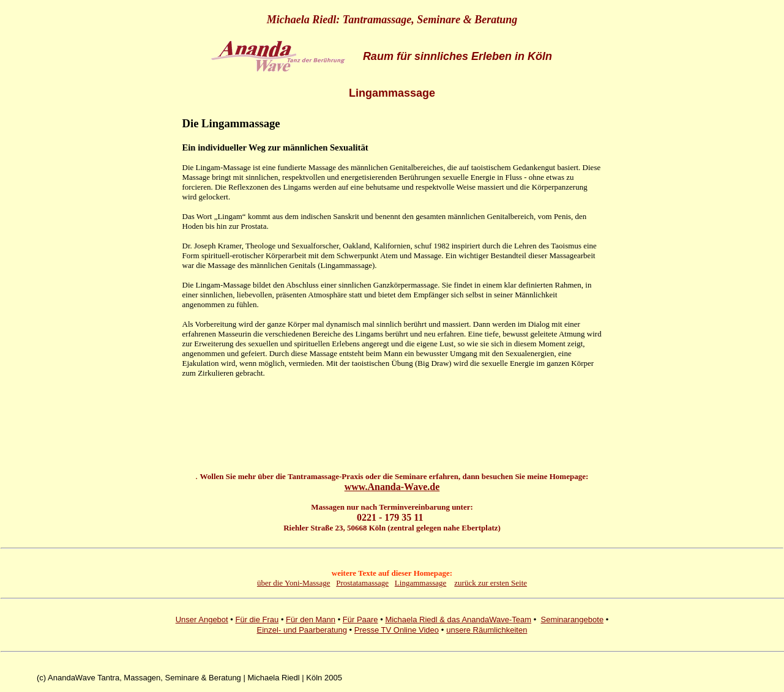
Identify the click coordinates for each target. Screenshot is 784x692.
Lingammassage (420, 583)
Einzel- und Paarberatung (302, 630)
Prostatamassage (362, 583)
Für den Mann (311, 619)
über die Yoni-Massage (294, 583)
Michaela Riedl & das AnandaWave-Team (458, 619)
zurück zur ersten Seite (491, 583)
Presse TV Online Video (397, 630)
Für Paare (360, 619)
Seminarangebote (572, 619)
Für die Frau (257, 619)
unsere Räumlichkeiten (487, 630)
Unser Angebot (202, 619)
